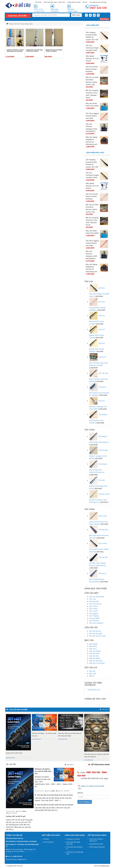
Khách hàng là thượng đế (97, 847)
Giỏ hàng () (104, 19)
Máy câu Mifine (95, 658)
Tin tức (11, 764)
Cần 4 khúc (93, 611)
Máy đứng (93, 646)
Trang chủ (12, 24)
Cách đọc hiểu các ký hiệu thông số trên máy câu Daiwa (54, 795)
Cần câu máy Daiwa (97, 597)
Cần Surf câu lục (95, 604)
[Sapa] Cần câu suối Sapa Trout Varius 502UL (35, 51)
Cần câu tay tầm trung (97, 636)
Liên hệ (85, 2)
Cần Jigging (93, 613)
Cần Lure (92, 599)
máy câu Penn (94, 653)
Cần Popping (94, 616)
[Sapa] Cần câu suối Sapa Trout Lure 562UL (54, 51)
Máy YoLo (93, 649)
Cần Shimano (94, 621)
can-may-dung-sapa (25, 24)
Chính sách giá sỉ (48, 842)
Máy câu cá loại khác (97, 663)
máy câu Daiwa (95, 651)
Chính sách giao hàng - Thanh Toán (54, 2)
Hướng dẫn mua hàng (74, 2)
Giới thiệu (46, 839)
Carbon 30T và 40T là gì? (14, 753)
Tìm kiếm (76, 15)
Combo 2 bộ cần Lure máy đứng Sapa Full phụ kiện (15, 51)
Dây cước (93, 673)
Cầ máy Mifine (94, 618)
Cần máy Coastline (96, 623)
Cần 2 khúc (93, 606)
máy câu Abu (94, 656)
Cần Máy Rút (94, 601)
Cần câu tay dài (95, 631)
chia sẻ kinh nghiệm (17, 710)
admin (24, 811)
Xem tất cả (104, 709)
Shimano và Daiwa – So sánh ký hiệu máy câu (43, 771)
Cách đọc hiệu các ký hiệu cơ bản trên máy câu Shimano (54, 805)
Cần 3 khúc (93, 609)
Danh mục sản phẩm (17, 16)
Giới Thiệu (38, 2)
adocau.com (105, 866)
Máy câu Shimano (96, 661)
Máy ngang (93, 644)
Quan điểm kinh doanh (96, 844)
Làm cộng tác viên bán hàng (98, 2)
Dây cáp (92, 671)
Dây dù (92, 676)
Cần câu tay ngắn (96, 633)
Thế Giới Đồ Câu (94, 690)
